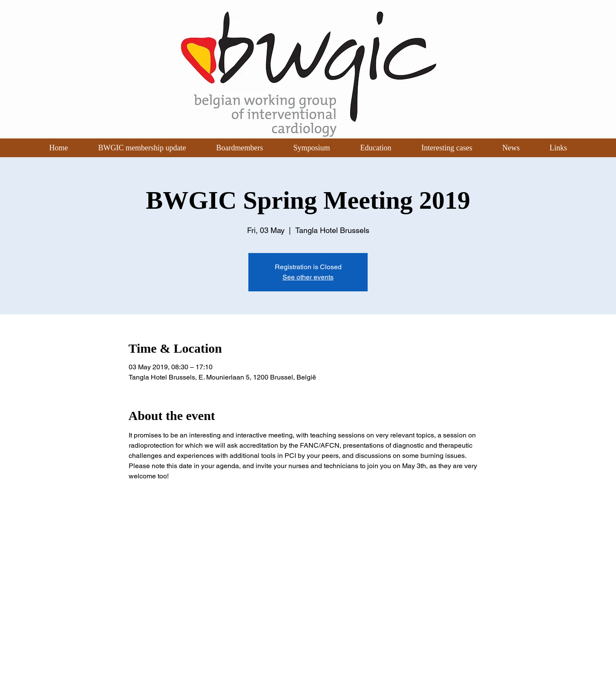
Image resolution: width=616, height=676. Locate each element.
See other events (308, 277)
